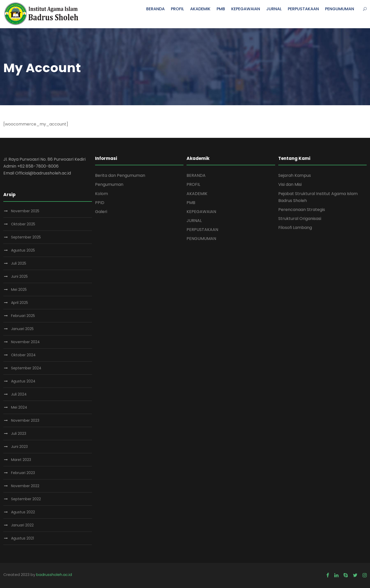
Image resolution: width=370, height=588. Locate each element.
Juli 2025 (19, 263)
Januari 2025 (22, 329)
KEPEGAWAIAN (246, 9)
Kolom (101, 194)
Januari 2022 (22, 525)
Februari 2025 (23, 316)
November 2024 (25, 342)
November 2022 (25, 486)
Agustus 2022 (23, 512)
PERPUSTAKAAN (303, 9)
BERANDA (155, 9)
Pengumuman (109, 184)
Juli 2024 (19, 394)
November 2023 (25, 420)
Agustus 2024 (23, 381)
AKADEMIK (200, 9)
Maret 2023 (21, 460)
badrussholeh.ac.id (54, 575)
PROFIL (177, 9)
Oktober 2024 (23, 355)
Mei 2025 (19, 290)
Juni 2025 (19, 276)
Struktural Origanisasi (300, 219)
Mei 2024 (19, 407)
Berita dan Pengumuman (120, 175)
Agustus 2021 (22, 538)
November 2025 (25, 211)
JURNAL (274, 9)
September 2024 (26, 368)
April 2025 (20, 303)
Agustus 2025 (23, 250)
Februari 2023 (23, 473)
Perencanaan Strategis (302, 210)
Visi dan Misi (290, 184)
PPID (100, 203)
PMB (221, 9)
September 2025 (26, 237)
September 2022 (26, 499)
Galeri (101, 212)
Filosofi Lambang (295, 228)
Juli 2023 (19, 433)
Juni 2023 (19, 447)
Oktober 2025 (23, 224)
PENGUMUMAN (340, 9)
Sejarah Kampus (295, 175)
